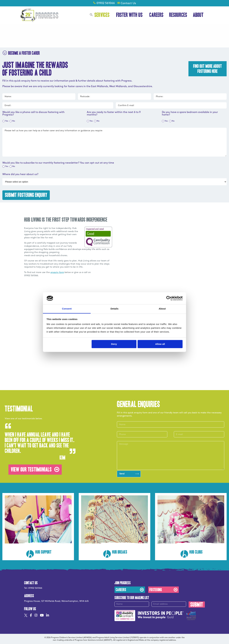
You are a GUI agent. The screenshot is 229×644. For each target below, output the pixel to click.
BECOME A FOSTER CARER (21, 53)
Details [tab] (114, 309)
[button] (91, 15)
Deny (114, 344)
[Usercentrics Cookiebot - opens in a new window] (169, 298)
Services (102, 15)
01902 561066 (106, 3)
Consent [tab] (67, 309)
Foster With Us (130, 15)
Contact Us (128, 3)
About (199, 15)
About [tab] (162, 309)
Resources (178, 15)
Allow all (160, 344)
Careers (156, 15)
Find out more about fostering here (208, 69)
